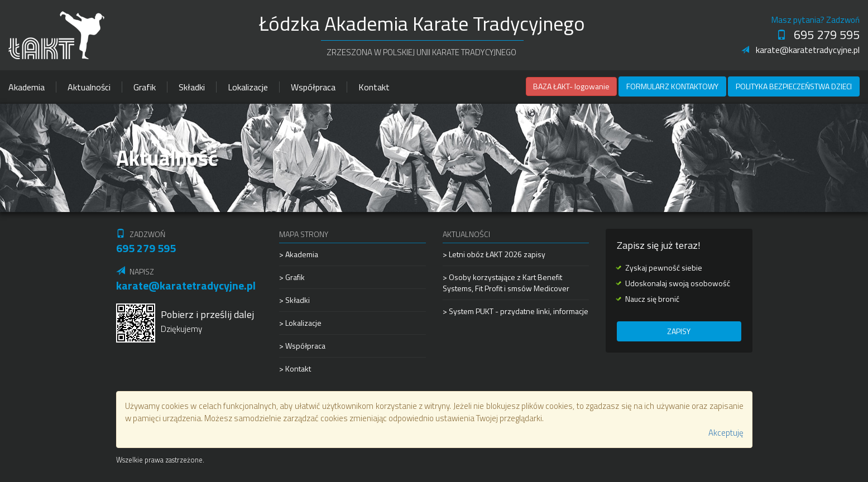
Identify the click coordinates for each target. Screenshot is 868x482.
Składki (192, 87)
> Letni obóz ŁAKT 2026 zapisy (494, 254)
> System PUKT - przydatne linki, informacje (515, 311)
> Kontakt (295, 368)
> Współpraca (302, 346)
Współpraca (313, 87)
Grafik (145, 87)
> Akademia (299, 254)
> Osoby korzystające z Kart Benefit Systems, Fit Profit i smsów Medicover (506, 283)
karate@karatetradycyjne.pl (800, 50)
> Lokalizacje (300, 323)
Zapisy (679, 331)
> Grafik (292, 277)
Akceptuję (726, 433)
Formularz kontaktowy (672, 86)
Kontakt (374, 87)
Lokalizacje (248, 87)
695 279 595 (818, 35)
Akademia (27, 87)
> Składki (294, 300)
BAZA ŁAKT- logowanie (571, 86)
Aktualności (89, 87)
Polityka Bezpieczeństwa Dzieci (794, 86)
